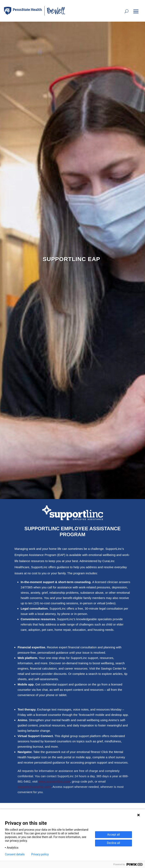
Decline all (114, 843)
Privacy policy (40, 854)
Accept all (114, 835)
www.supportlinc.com (54, 781)
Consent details (15, 854)
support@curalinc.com (34, 787)
